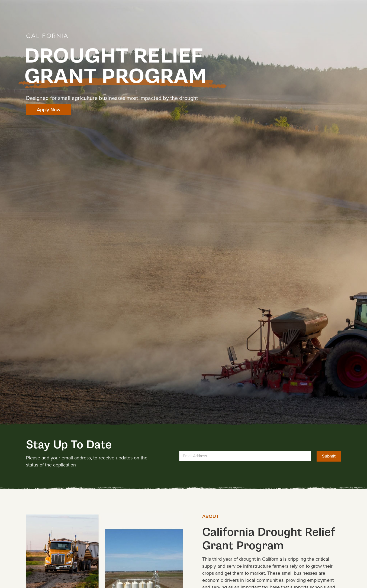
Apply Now (49, 110)
